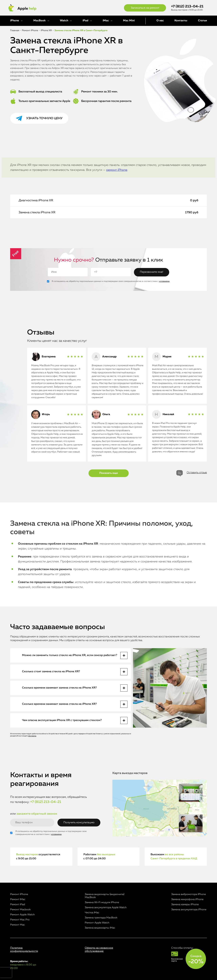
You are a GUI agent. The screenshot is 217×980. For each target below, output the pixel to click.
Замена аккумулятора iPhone (189, 909)
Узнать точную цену (44, 118)
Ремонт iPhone (19, 894)
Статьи (202, 21)
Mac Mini (129, 21)
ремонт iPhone (117, 170)
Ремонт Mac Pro (20, 920)
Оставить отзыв (197, 473)
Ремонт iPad (18, 904)
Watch (64, 21)
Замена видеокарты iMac (100, 928)
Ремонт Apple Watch (22, 915)
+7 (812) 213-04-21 (187, 7)
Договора (32, 736)
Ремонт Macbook (20, 909)
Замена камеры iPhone (185, 904)
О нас (160, 21)
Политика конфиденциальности (24, 950)
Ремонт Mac (17, 925)
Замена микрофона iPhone (187, 899)
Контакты (181, 21)
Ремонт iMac (18, 899)
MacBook (40, 21)
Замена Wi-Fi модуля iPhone (102, 902)
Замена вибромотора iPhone (189, 894)
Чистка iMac (92, 913)
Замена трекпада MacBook (101, 918)
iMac (106, 21)
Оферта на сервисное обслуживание (99, 950)
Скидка (196, 960)
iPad (85, 21)
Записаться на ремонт (145, 8)
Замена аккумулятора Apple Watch (106, 907)
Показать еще (109, 473)
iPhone (15, 21)
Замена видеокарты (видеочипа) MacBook (105, 896)
